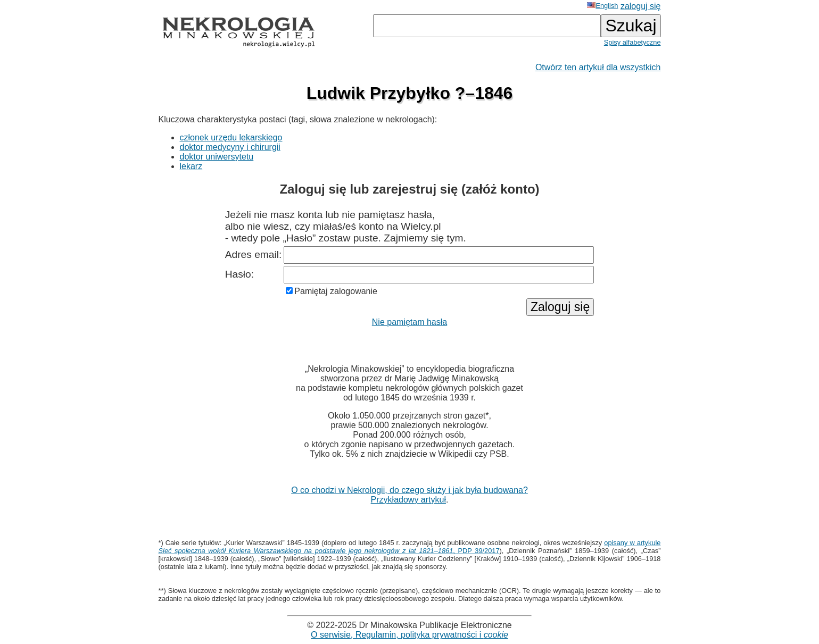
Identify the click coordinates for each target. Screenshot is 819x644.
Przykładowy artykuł (408, 500)
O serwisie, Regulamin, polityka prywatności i (409, 635)
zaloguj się (641, 6)
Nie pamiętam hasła (409, 322)
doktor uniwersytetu (217, 157)
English (602, 6)
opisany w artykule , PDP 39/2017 (410, 547)
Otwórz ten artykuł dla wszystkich (598, 67)
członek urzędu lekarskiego (231, 137)
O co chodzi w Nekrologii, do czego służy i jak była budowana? (409, 490)
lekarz (191, 166)
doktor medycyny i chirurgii (230, 147)
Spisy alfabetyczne (632, 42)
